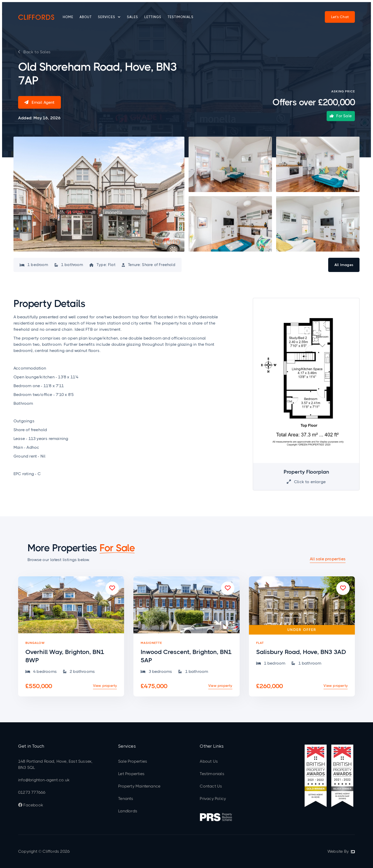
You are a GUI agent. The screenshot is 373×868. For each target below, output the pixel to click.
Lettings (153, 17)
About (86, 17)
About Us (209, 761)
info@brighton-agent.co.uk (44, 780)
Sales (132, 17)
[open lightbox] (99, 194)
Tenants (126, 799)
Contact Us (211, 786)
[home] (36, 17)
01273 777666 (32, 792)
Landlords (128, 811)
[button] (109, 17)
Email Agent (40, 102)
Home (68, 17)
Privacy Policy (213, 799)
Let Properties (131, 774)
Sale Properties (133, 761)
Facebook (31, 805)
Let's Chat (340, 17)
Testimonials (181, 17)
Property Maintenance (139, 786)
